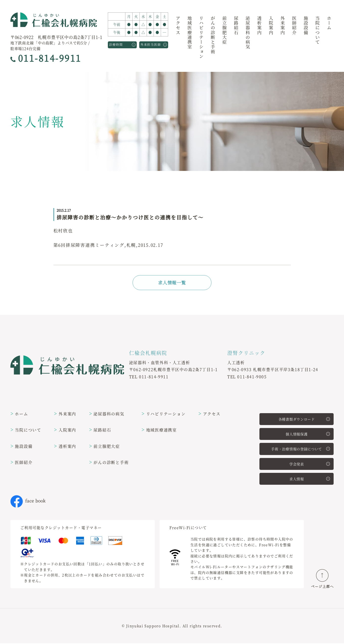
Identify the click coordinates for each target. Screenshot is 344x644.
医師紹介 (294, 26)
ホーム (329, 23)
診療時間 (122, 44)
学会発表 (310, 465)
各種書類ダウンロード (304, 420)
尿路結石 (236, 26)
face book (28, 501)
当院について (317, 30)
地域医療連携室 (190, 33)
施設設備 (306, 26)
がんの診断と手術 (213, 35)
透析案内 (259, 26)
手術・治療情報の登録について (300, 450)
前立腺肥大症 (224, 30)
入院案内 (271, 26)
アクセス (178, 26)
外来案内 (283, 26)
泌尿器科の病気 (248, 33)
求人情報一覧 (172, 283)
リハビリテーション (201, 38)
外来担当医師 (154, 44)
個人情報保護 (308, 435)
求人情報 (310, 480)
